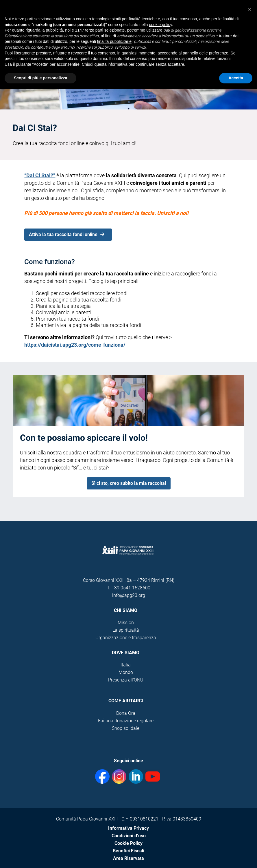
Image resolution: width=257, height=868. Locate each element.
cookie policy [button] (161, 25)
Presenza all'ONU (126, 680)
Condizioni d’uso (129, 836)
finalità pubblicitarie (114, 41)
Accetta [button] (236, 78)
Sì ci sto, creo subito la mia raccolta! (129, 483)
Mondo (126, 672)
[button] (249, 9)
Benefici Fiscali (128, 851)
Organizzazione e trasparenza (126, 638)
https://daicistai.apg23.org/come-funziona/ (75, 345)
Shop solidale (126, 728)
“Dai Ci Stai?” (40, 175)
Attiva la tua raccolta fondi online (67, 234)
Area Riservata (128, 858)
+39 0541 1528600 (131, 588)
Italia (126, 665)
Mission (126, 623)
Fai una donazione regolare (126, 721)
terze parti (94, 30)
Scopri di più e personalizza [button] (40, 78)
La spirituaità (126, 630)
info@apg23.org (129, 595)
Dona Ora (126, 713)
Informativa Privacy (128, 828)
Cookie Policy (128, 843)
